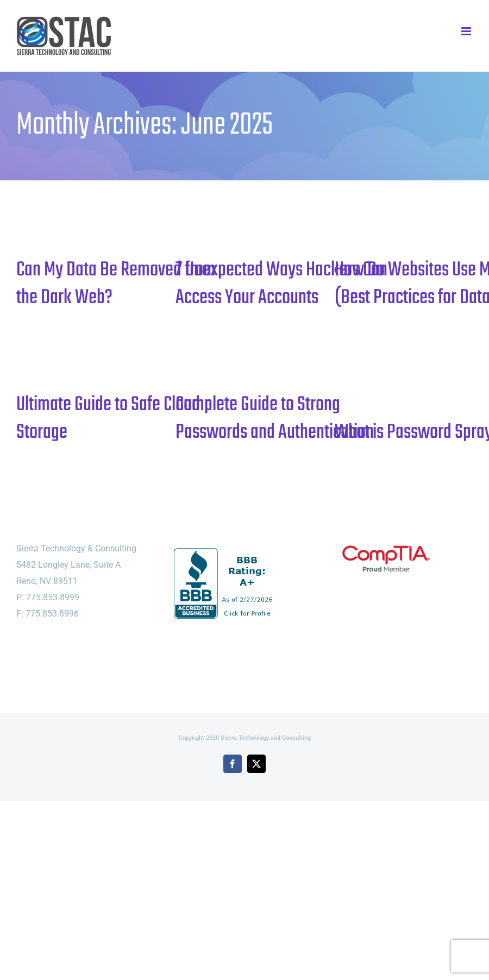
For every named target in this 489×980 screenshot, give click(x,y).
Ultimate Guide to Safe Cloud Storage (108, 419)
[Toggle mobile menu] (467, 31)
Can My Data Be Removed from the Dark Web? (116, 284)
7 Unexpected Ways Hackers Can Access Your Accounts (281, 284)
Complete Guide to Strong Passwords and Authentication (275, 419)
